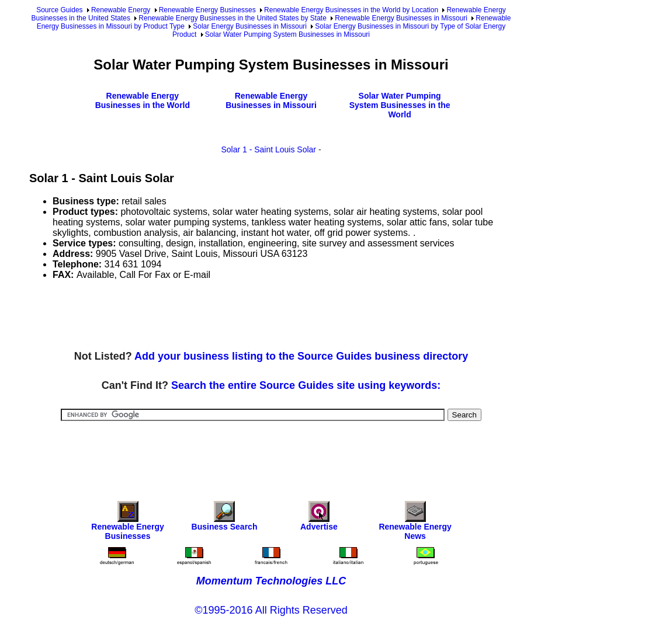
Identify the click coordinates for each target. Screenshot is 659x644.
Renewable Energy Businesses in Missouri (401, 18)
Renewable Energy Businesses (207, 10)
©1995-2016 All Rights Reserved (271, 610)
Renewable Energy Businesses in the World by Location (351, 10)
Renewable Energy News (415, 523)
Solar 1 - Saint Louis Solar (268, 149)
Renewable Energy (121, 10)
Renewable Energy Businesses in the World (143, 100)
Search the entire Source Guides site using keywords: (306, 385)
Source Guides (59, 10)
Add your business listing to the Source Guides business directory (301, 356)
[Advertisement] (242, 316)
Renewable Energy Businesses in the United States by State (233, 18)
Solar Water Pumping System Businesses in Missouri (287, 34)
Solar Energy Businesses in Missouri (250, 26)
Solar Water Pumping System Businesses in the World (400, 105)
